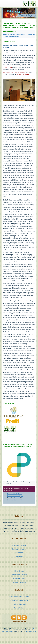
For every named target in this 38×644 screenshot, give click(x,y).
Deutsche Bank (7, 67)
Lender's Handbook (19, 604)
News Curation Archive (19, 575)
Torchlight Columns (19, 545)
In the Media (19, 557)
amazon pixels (31, 632)
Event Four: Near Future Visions (16, 500)
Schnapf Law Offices (23, 74)
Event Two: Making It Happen (15, 496)
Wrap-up (6, 34)
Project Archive (19, 608)
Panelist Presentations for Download (22, 34)
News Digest (19, 571)
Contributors (19, 553)
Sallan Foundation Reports (19, 597)
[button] (6, 90)
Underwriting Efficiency (19, 582)
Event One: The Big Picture (14, 494)
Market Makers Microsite (19, 600)
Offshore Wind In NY (19, 579)
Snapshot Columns (19, 549)
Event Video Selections (12, 37)
